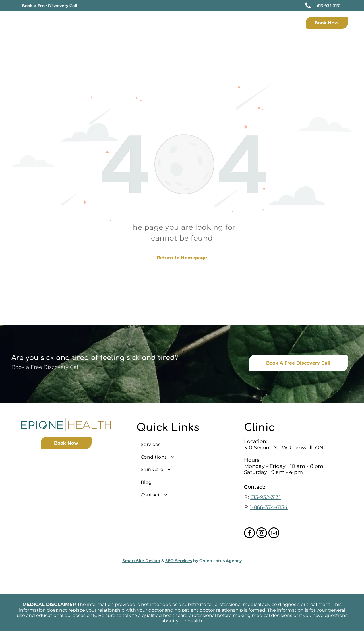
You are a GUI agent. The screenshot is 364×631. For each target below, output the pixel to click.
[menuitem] (157, 24)
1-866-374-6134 (269, 507)
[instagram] (262, 534)
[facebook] (249, 534)
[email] (274, 534)
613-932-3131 (265, 497)
